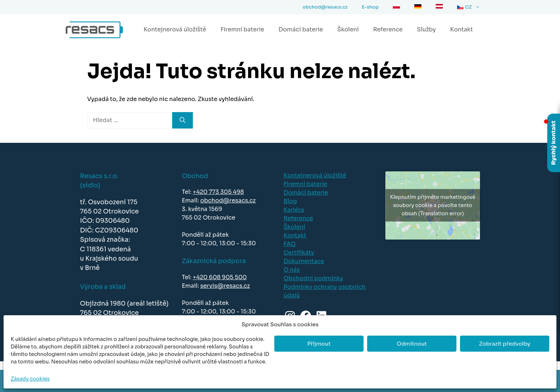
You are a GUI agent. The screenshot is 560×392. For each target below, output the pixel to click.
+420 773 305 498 (218, 192)
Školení (348, 30)
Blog (290, 201)
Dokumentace (304, 261)
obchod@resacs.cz (228, 200)
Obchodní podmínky (313, 278)
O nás (292, 270)
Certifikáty (299, 253)
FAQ (290, 244)
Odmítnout (412, 344)
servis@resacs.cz (225, 286)
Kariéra (294, 210)
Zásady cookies (30, 379)
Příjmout (319, 344)
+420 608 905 (214, 277)
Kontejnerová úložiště (175, 30)
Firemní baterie (242, 30)
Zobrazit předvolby (505, 344)
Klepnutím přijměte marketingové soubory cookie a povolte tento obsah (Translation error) (432, 205)
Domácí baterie (301, 30)
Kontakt (461, 30)
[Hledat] (182, 120)
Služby (426, 30)
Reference (388, 30)
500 (241, 277)
